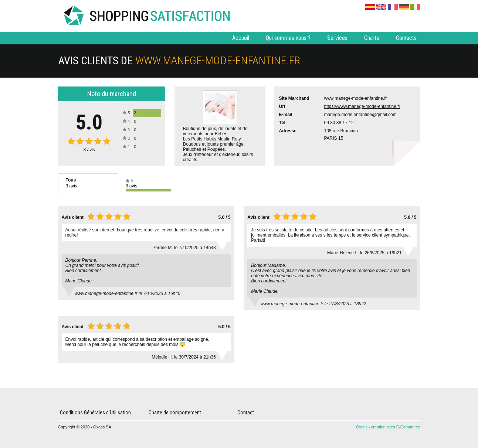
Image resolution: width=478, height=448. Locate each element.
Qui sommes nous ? (288, 38)
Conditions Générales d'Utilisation (95, 413)
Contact (246, 413)
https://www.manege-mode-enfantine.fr (362, 106)
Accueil (241, 38)
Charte (372, 38)
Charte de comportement (175, 413)
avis (89, 150)
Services (337, 38)
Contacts (406, 38)
